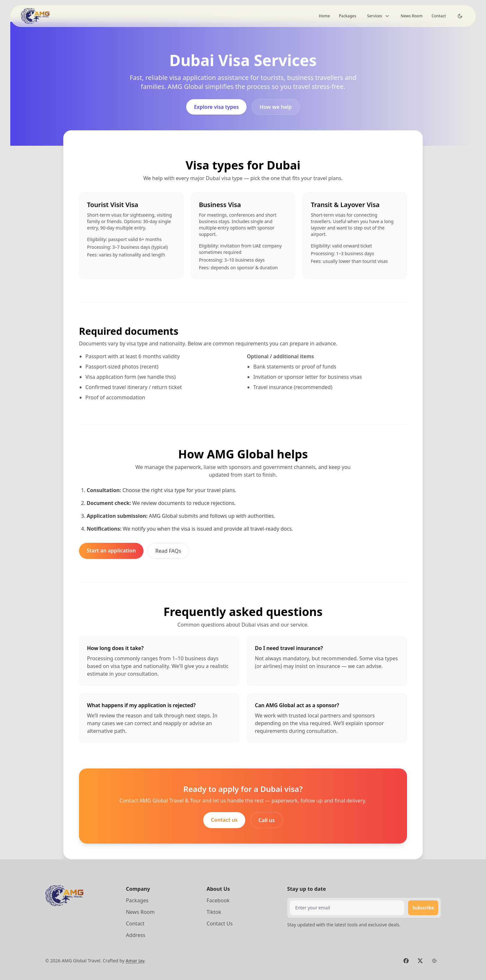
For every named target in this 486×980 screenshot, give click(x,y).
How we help (276, 107)
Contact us (224, 820)
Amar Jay (135, 961)
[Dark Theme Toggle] (460, 16)
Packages (348, 16)
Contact (439, 16)
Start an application (111, 551)
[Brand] (36, 16)
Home (324, 16)
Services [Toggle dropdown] (379, 16)
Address (136, 935)
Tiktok (214, 912)
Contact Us (219, 924)
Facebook (218, 900)
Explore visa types (216, 107)
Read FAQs (168, 551)
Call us (267, 820)
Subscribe (423, 908)
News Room (412, 16)
